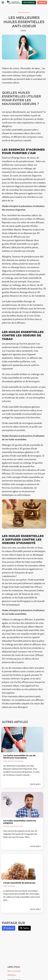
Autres (28, 12)
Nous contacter (14, 971)
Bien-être (22, 12)
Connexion (42, 2)
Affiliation (12, 975)
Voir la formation (29, 2)
